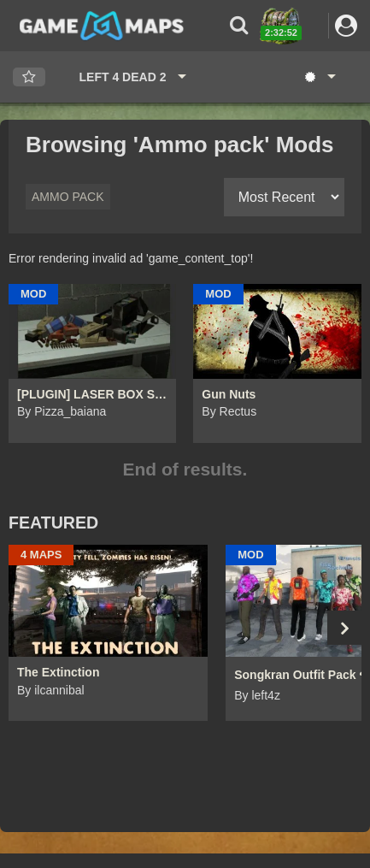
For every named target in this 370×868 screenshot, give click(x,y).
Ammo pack (68, 197)
